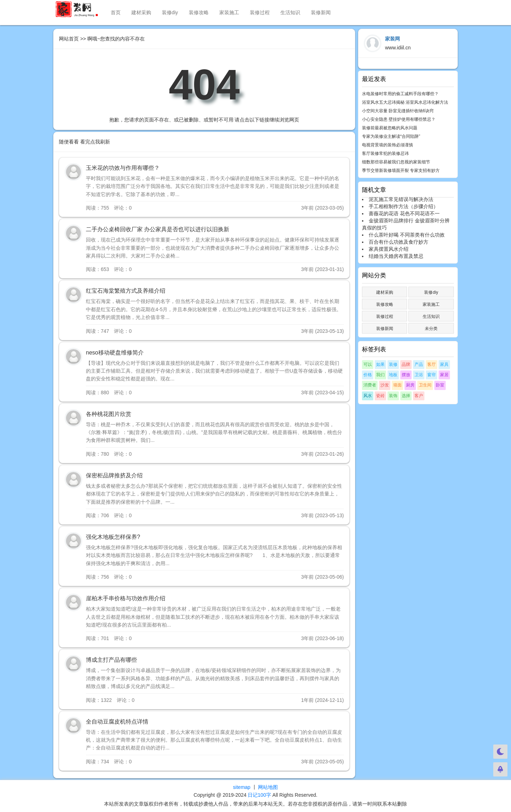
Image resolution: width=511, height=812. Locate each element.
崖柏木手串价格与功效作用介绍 (126, 598)
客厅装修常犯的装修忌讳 (385, 153)
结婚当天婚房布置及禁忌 (396, 256)
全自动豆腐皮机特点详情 (117, 722)
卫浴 (419, 375)
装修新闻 (321, 12)
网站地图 (268, 787)
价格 (368, 375)
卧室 (440, 385)
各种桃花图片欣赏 (109, 414)
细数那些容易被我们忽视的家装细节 (396, 162)
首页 (116, 12)
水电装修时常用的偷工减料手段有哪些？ (400, 94)
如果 (380, 364)
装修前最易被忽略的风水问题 (390, 128)
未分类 (431, 329)
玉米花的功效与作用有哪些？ (123, 168)
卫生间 (425, 385)
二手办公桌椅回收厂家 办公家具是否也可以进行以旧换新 (158, 229)
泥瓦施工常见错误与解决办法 (401, 199)
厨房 (410, 385)
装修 (393, 364)
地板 (393, 375)
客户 (419, 396)
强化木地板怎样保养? (113, 537)
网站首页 (69, 39)
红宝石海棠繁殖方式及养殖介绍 (126, 291)
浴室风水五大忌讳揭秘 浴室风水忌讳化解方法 (405, 102)
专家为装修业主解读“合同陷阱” (391, 136)
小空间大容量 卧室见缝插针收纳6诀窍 (398, 111)
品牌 (406, 364)
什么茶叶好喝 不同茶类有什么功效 (407, 235)
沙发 (385, 385)
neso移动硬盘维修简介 (115, 353)
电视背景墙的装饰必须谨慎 (388, 145)
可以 (368, 364)
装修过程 (260, 12)
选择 (406, 396)
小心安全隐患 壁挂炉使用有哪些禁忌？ (399, 119)
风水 (368, 396)
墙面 (397, 385)
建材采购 (141, 12)
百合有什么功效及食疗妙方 (399, 242)
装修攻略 (199, 12)
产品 (419, 364)
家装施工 (229, 12)
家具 (444, 364)
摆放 (406, 375)
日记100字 (259, 795)
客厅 (432, 364)
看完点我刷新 (95, 142)
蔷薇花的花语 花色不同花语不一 (404, 213)
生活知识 (290, 12)
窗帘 (432, 375)
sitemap (242, 787)
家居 (444, 375)
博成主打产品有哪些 (111, 660)
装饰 (393, 396)
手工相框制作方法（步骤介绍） (403, 206)
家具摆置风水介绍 (389, 249)
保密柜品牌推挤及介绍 (114, 475)
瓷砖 (380, 396)
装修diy (170, 12)
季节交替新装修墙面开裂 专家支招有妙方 (401, 170)
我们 (380, 375)
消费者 (370, 385)
